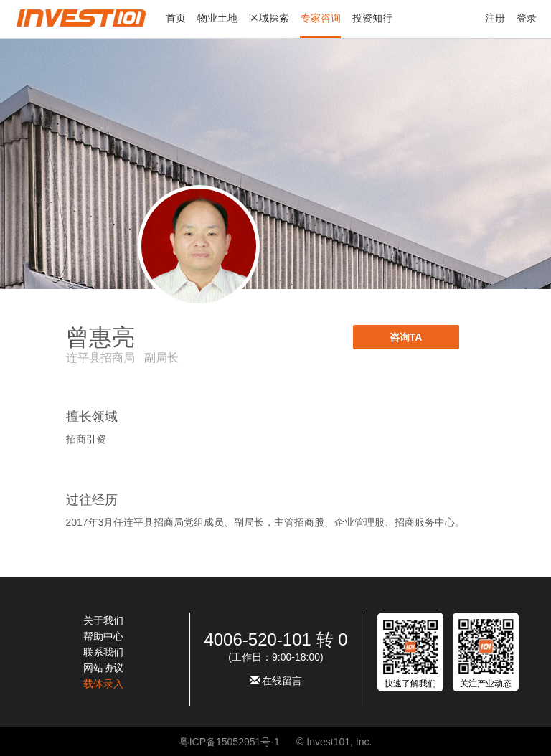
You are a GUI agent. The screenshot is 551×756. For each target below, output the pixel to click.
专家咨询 (321, 18)
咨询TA (406, 337)
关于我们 (103, 620)
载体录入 (103, 684)
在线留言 (276, 681)
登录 (527, 18)
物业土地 (217, 18)
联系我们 (103, 652)
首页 (176, 18)
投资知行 (372, 18)
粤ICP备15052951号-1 (230, 742)
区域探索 (269, 18)
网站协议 (103, 668)
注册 (495, 18)
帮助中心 (103, 636)
